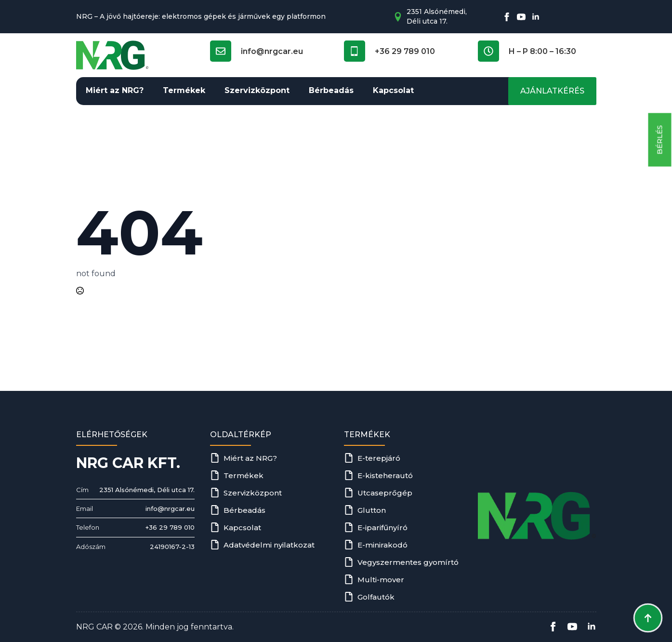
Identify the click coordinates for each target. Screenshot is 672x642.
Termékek (184, 90)
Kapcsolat (393, 90)
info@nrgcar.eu (170, 508)
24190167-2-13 (172, 547)
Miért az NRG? (115, 90)
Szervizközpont (257, 90)
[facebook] (507, 17)
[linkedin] (536, 17)
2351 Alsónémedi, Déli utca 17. (147, 490)
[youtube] (521, 17)
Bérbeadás (331, 90)
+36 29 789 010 (170, 527)
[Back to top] (648, 618)
